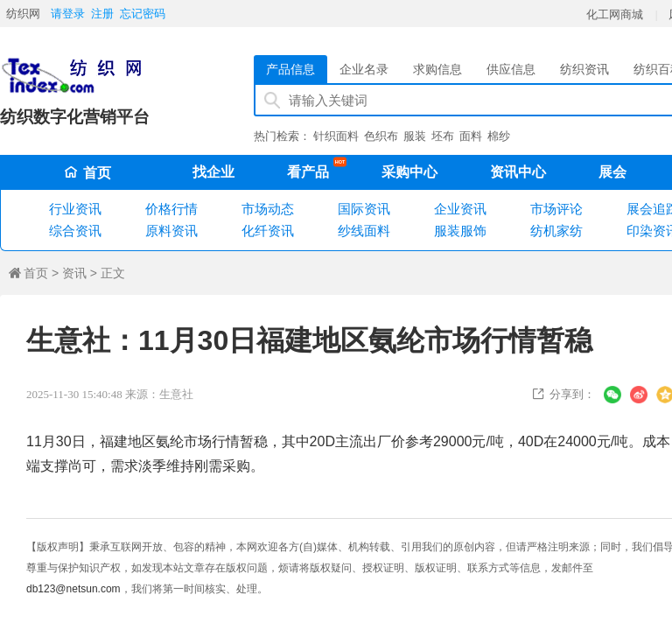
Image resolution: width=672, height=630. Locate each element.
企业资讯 (460, 209)
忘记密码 (143, 14)
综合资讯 (75, 231)
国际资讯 (364, 209)
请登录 (68, 14)
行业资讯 (75, 209)
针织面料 (336, 136)
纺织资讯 (584, 69)
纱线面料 (364, 231)
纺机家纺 (556, 231)
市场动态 (268, 209)
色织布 (381, 136)
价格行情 (171, 209)
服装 (415, 136)
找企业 (213, 172)
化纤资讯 (268, 231)
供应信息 (511, 69)
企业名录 (364, 69)
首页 (87, 173)
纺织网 (23, 14)
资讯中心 (518, 172)
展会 (612, 172)
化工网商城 (615, 14)
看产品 (312, 169)
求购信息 (437, 69)
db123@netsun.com (73, 589)
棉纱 (499, 136)
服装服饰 (460, 231)
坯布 (443, 136)
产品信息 (290, 69)
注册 (102, 14)
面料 (471, 136)
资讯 (74, 273)
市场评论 (556, 209)
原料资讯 (171, 231)
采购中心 (409, 172)
